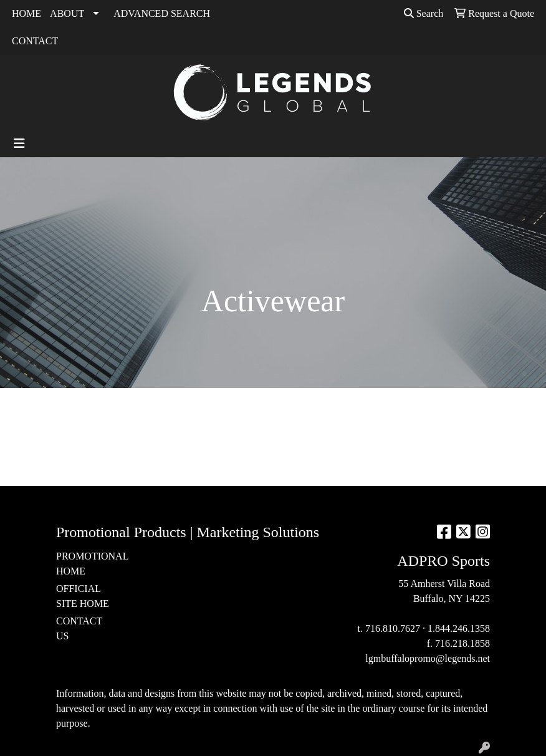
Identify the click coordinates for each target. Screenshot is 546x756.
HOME (26, 13)
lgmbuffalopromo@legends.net (428, 658)
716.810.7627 (393, 628)
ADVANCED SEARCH (162, 13)
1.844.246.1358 (459, 628)
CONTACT (35, 41)
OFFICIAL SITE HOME (83, 596)
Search (424, 13)
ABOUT (67, 13)
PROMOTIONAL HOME (86, 564)
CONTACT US (79, 628)
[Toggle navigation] (19, 143)
